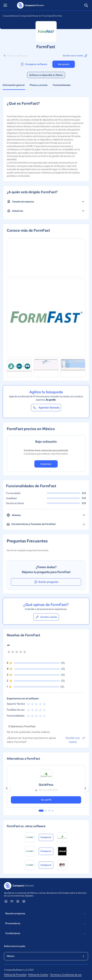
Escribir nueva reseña (75, 56)
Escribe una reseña (75, 740)
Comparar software (34, 64)
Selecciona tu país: (15, 946)
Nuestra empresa (46, 914)
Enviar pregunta (46, 582)
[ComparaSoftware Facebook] (18, 901)
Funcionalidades (62, 85)
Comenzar (46, 464)
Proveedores (46, 924)
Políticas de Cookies (38, 975)
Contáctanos (46, 934)
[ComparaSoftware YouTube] (12, 901)
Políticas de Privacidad (15, 975)
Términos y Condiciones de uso (66, 975)
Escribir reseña (46, 617)
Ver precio (64, 64)
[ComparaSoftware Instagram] (24, 901)
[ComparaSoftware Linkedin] (6, 901)
